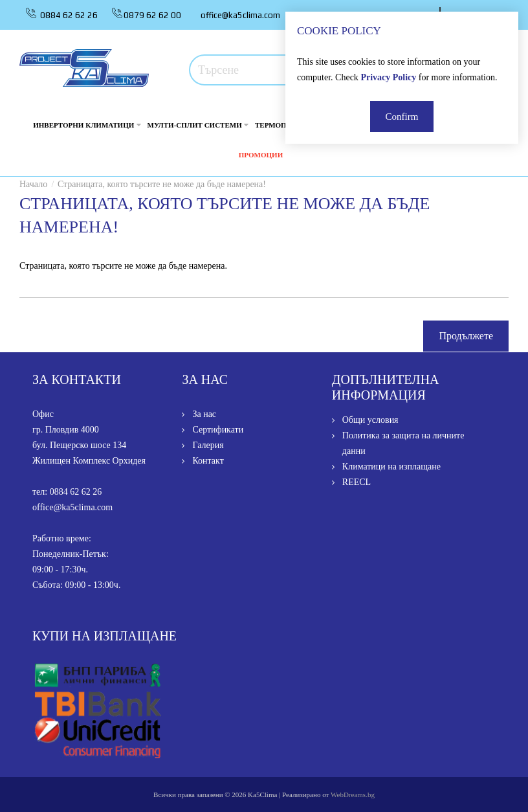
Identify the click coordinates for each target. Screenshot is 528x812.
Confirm (402, 117)
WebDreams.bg (353, 795)
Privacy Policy (388, 77)
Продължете (466, 336)
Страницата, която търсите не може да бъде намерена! (162, 184)
